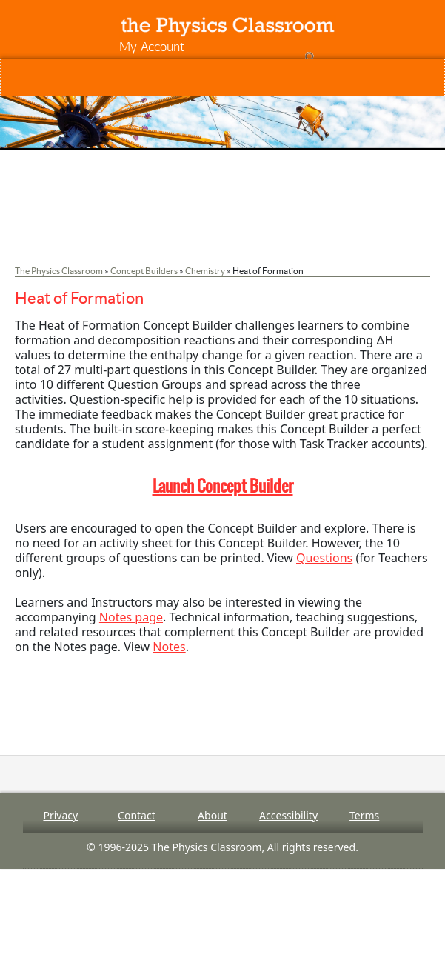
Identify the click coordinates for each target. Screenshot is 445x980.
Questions (324, 558)
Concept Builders (144, 271)
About (213, 815)
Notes (169, 647)
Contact (137, 815)
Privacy (60, 815)
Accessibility (288, 815)
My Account (152, 46)
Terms (364, 815)
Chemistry (205, 271)
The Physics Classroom (59, 271)
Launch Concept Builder (223, 486)
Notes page (131, 617)
